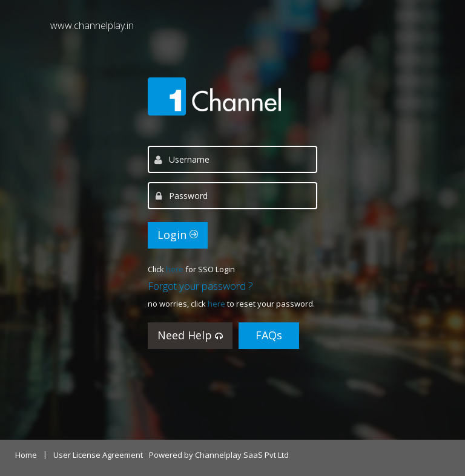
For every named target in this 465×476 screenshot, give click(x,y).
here (176, 269)
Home (26, 455)
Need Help (190, 335)
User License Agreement (98, 455)
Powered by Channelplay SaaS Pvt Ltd (219, 455)
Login (178, 235)
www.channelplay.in (92, 25)
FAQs (269, 335)
